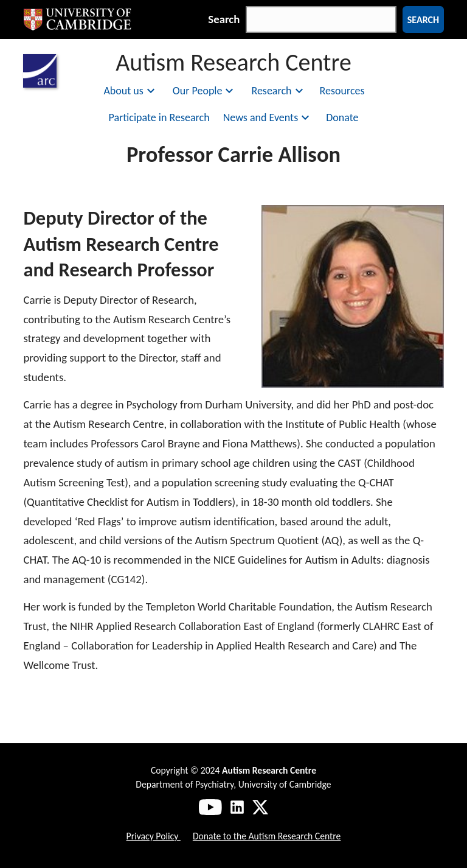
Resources (342, 91)
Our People (205, 91)
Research (278, 91)
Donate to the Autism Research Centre (267, 836)
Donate (342, 117)
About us (130, 91)
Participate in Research (159, 117)
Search (224, 19)
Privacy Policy (154, 836)
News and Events (268, 117)
